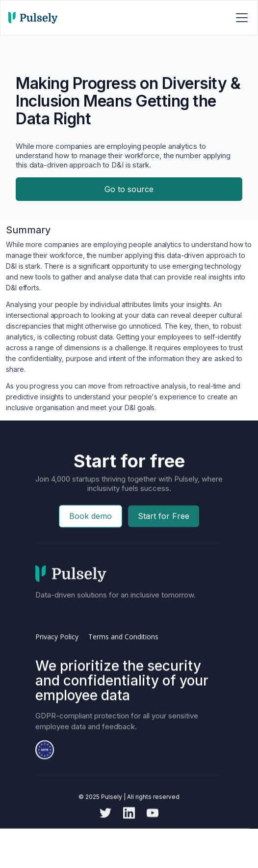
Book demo (90, 534)
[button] (240, 18)
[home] (33, 18)
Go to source (129, 189)
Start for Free (164, 534)
